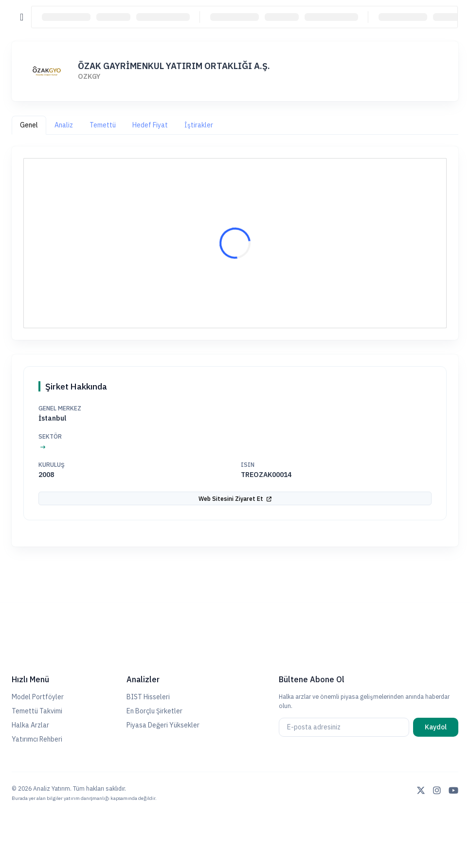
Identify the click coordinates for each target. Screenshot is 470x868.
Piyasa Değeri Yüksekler (163, 725)
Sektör (50, 436)
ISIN (248, 464)
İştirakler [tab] (199, 125)
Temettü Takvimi (37, 711)
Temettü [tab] (103, 125)
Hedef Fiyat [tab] (150, 125)
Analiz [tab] (64, 125)
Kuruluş (52, 464)
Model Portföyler (38, 697)
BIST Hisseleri (148, 697)
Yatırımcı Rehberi (37, 739)
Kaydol (436, 727)
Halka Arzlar (30, 725)
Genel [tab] (29, 125)
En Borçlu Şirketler (154, 711)
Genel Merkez (60, 408)
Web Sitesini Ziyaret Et (235, 498)
